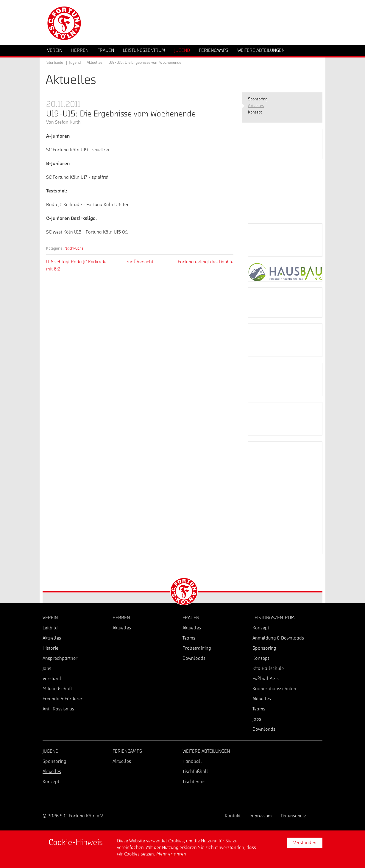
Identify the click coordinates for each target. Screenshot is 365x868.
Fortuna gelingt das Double (206, 262)
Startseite (55, 63)
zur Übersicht (140, 262)
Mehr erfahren (171, 854)
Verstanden (305, 843)
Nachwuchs (74, 248)
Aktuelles (95, 63)
